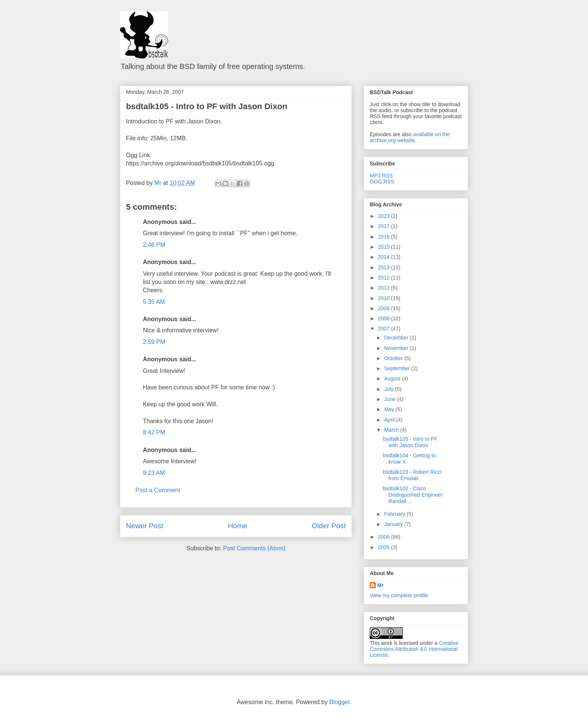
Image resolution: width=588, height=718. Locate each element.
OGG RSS (382, 182)
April (390, 420)
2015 (385, 247)
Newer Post (145, 526)
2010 (385, 298)
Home (238, 526)
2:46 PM (154, 245)
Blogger (339, 702)
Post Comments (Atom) (254, 548)
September (397, 368)
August (393, 379)
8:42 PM (154, 432)
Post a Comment (158, 490)
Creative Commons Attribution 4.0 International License (414, 649)
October (394, 358)
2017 (385, 226)
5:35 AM (154, 302)
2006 (385, 537)
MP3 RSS (381, 176)
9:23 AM (154, 473)
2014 (385, 257)
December (397, 338)
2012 (385, 278)
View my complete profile (399, 595)
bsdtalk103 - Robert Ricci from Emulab (412, 475)
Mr (380, 585)
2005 (385, 547)
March (392, 430)
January (394, 524)
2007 (385, 329)
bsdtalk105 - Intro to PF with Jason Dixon (207, 106)
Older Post (329, 526)
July (389, 389)
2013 (385, 267)
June (390, 399)
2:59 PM (154, 342)
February (395, 514)
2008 (385, 318)
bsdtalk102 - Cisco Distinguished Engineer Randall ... (413, 495)
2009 (385, 308)
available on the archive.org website (410, 137)
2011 (385, 288)
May (390, 409)
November (397, 348)
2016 (385, 237)
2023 (385, 216)
